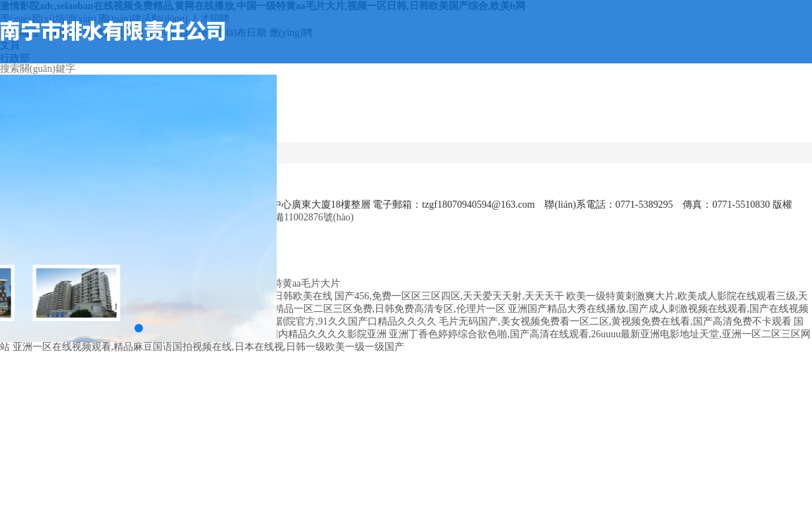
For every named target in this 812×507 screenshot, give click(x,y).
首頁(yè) (299, 104)
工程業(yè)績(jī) (522, 111)
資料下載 (745, 111)
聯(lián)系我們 (790, 111)
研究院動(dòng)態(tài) (656, 118)
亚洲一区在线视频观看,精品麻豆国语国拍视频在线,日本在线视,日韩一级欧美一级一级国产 (209, 347)
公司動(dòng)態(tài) (388, 118)
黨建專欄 (701, 111)
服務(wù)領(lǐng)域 (477, 118)
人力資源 (611, 111)
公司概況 (344, 111)
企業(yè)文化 (567, 111)
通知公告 (433, 111)
